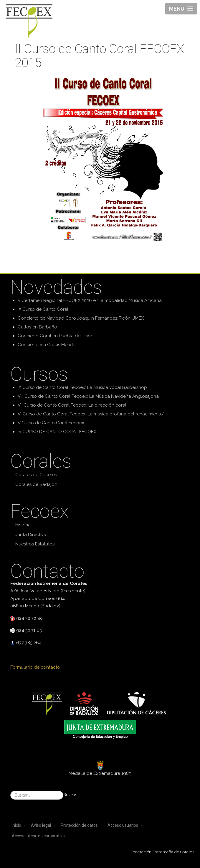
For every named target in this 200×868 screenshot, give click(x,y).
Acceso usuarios (123, 825)
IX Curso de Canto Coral (43, 309)
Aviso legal (41, 825)
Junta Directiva (31, 535)
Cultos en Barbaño (37, 327)
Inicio (16, 825)
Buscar (70, 795)
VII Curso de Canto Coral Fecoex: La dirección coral (72, 405)
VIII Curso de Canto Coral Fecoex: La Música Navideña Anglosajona (88, 396)
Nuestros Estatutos (35, 544)
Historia (23, 525)
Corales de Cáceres (36, 475)
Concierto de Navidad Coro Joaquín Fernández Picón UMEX (81, 318)
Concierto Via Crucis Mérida (47, 345)
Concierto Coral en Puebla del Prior (55, 336)
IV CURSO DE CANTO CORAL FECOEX (57, 432)
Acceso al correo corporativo (38, 836)
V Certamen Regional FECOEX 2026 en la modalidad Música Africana (90, 300)
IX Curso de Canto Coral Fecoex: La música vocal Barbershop (82, 387)
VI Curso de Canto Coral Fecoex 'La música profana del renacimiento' (91, 414)
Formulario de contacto (35, 667)
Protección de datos (79, 825)
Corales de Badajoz (36, 484)
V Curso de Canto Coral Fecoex (51, 423)
